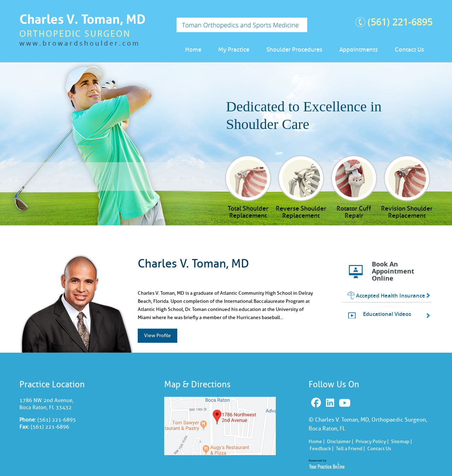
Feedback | (322, 449)
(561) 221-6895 (400, 22)
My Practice (234, 50)
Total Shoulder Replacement (248, 212)
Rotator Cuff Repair (354, 212)
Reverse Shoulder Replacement (301, 212)
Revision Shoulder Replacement (407, 212)
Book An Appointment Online (393, 271)
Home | (317, 442)
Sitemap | (402, 442)
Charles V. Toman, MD (193, 263)
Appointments (359, 50)
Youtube (346, 403)
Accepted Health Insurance (391, 296)
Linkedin (331, 403)
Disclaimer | (340, 442)
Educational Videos (387, 314)
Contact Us (409, 50)
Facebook (317, 403)
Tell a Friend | (350, 449)
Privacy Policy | (372, 442)
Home (193, 50)
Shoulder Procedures (294, 50)
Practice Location (52, 384)
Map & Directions (197, 384)
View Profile (157, 336)
